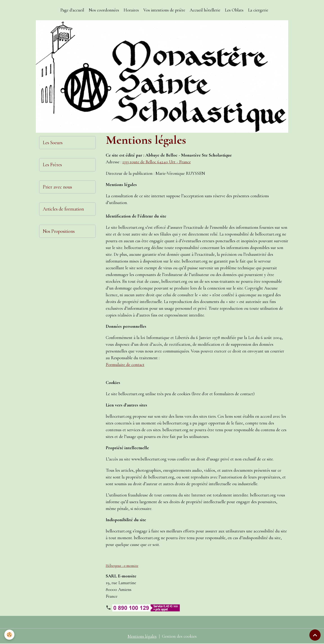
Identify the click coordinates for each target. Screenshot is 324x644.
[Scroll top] (315, 635)
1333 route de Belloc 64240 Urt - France (157, 162)
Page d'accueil (72, 10)
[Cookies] (10, 635)
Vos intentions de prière (164, 10)
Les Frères (52, 165)
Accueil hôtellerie (205, 10)
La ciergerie (258, 10)
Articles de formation (63, 209)
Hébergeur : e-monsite (122, 565)
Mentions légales (142, 636)
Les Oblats (234, 10)
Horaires (131, 10)
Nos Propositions (59, 231)
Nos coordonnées (104, 10)
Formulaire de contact (125, 364)
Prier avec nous (57, 187)
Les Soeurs (53, 143)
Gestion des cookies (179, 636)
